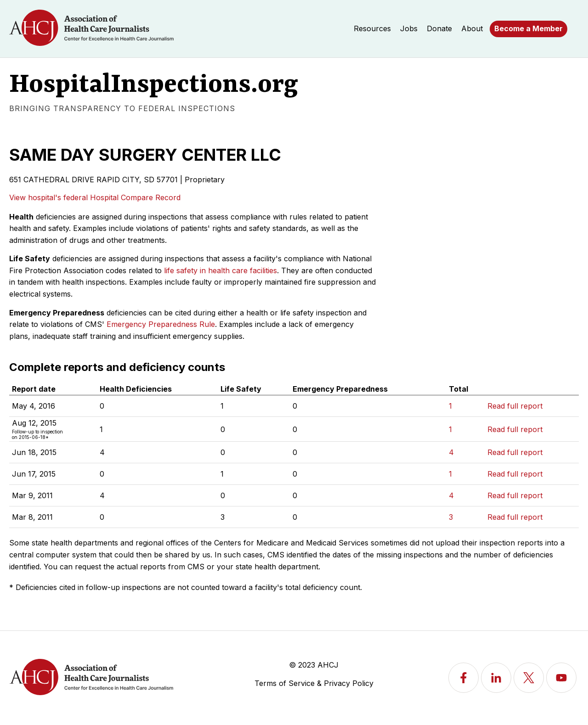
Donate (439, 28)
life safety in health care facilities (220, 270)
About (472, 28)
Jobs (409, 28)
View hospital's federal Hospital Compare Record (95, 197)
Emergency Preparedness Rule (161, 324)
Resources (372, 28)
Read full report (515, 406)
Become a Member (529, 28)
